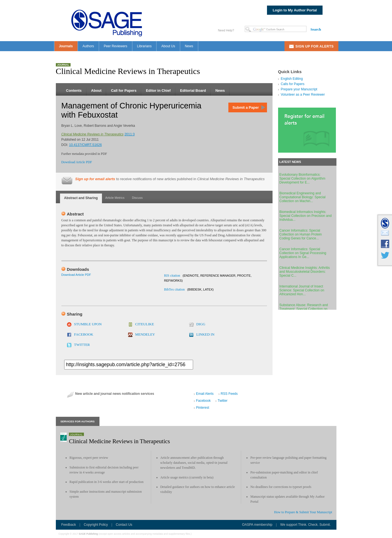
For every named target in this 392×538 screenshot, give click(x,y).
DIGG (201, 324)
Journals (66, 46)
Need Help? (226, 30)
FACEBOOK (84, 334)
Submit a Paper (246, 107)
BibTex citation (174, 289)
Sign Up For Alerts (314, 46)
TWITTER (82, 345)
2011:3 (130, 134)
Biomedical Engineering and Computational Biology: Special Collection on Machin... (303, 197)
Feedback (69, 525)
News (189, 46)
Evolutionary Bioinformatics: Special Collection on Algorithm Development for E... (302, 178)
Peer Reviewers (115, 46)
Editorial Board (193, 91)
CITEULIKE (145, 324)
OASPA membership (257, 525)
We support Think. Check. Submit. (306, 525)
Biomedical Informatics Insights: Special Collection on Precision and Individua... (306, 216)
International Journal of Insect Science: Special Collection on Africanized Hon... (302, 290)
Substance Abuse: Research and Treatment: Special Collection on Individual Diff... (304, 309)
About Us (168, 46)
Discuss (137, 198)
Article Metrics (115, 198)
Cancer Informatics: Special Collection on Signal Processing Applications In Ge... (303, 253)
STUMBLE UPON (88, 324)
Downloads (78, 269)
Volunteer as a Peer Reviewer (303, 95)
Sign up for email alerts (95, 179)
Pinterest (202, 408)
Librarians (144, 46)
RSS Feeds (229, 394)
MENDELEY (145, 334)
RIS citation (172, 276)
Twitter (222, 401)
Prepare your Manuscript (299, 89)
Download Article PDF (77, 162)
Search (316, 29)
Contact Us (124, 525)
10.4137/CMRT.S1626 (86, 145)
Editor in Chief (158, 91)
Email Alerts (205, 394)
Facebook (203, 401)
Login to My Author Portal (295, 10)
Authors (88, 46)
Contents (74, 91)
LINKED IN (205, 334)
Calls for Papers (293, 84)
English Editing (292, 79)
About (96, 91)
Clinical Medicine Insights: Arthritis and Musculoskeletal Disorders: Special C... (305, 272)
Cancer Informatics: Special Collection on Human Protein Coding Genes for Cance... (301, 234)
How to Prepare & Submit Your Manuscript (303, 512)
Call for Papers (124, 91)
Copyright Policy (96, 525)
